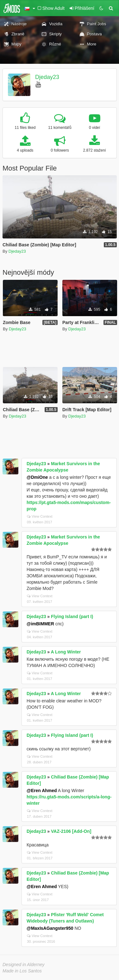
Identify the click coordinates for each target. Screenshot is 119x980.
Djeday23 (47, 77)
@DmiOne (37, 477)
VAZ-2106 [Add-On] (71, 831)
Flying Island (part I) (72, 616)
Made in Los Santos (22, 971)
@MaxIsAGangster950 (50, 928)
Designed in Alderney (24, 965)
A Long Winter (66, 652)
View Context (40, 516)
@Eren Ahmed (42, 791)
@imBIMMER (40, 624)
